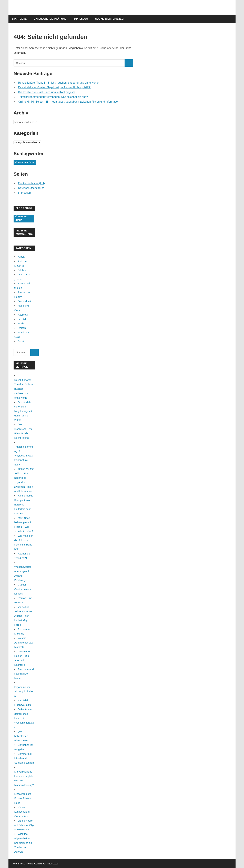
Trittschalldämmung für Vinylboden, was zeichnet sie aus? (53, 97)
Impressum (81, 19)
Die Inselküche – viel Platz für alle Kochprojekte (47, 92)
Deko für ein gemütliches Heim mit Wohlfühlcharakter (24, 718)
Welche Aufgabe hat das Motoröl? (24, 642)
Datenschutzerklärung (50, 19)
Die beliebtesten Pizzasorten (21, 736)
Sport (21, 341)
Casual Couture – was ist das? (23, 589)
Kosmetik (23, 315)
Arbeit (21, 257)
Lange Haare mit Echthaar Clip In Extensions (24, 825)
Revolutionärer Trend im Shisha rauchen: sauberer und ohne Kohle (58, 83)
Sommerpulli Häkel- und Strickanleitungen (24, 758)
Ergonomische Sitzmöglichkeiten (24, 691)
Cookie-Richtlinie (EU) (110, 19)
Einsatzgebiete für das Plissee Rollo (23, 798)
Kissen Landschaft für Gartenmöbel (22, 812)
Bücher (22, 270)
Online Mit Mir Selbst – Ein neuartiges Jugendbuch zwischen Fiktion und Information (69, 102)
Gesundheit (24, 301)
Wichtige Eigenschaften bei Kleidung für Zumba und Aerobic (23, 843)
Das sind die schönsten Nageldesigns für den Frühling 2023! (54, 87)
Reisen (22, 328)
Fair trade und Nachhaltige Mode (24, 674)
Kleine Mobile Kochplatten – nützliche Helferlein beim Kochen (24, 504)
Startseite (19, 19)
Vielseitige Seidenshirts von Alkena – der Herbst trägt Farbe (24, 616)
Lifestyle (23, 319)
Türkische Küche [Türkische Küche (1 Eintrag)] (25, 162)
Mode (21, 323)
